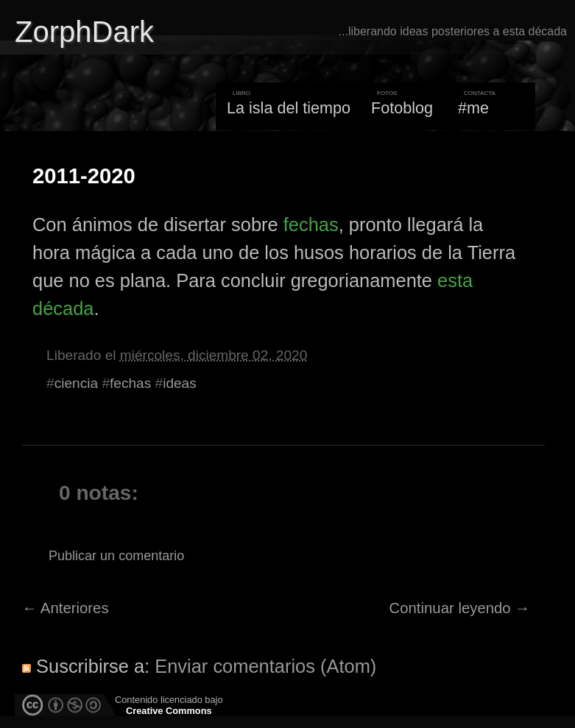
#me (473, 108)
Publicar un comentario (116, 556)
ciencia (76, 383)
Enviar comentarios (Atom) (265, 666)
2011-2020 (84, 176)
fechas (311, 225)
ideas (180, 383)
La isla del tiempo (289, 108)
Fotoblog (402, 108)
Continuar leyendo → (460, 608)
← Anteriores (66, 608)
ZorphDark (84, 32)
